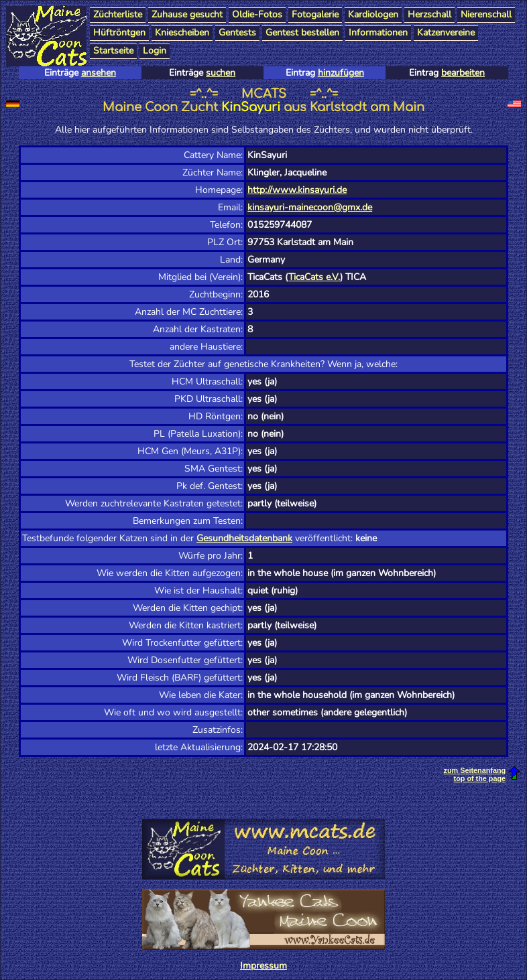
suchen (221, 73)
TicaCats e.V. (314, 277)
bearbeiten (463, 73)
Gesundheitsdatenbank (244, 538)
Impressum (263, 966)
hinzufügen (341, 73)
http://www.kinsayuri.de (297, 190)
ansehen (99, 73)
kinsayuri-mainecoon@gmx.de (310, 207)
